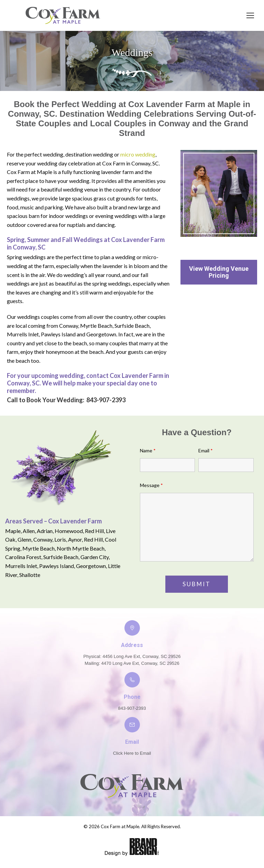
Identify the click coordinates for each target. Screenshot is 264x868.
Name (148, 450)
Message (151, 485)
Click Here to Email (132, 753)
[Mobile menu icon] (250, 15)
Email (206, 450)
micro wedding (138, 154)
